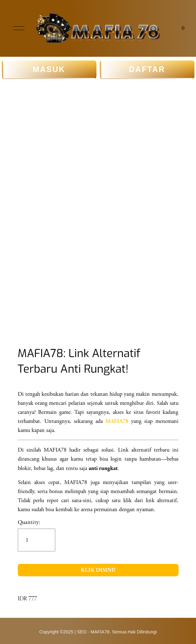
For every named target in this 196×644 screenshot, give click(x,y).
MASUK (49, 69)
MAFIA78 (117, 421)
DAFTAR (147, 69)
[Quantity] (37, 540)
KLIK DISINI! (98, 570)
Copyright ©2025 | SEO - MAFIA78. (75, 632)
